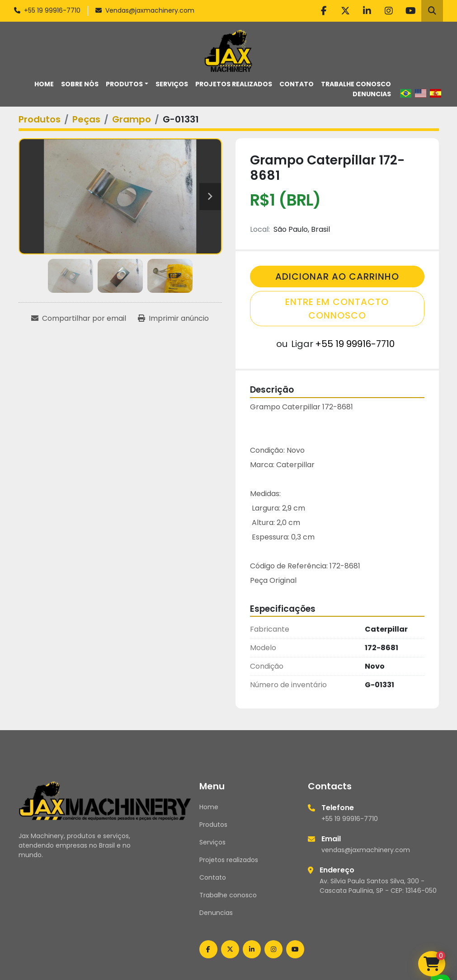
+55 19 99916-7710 (52, 10)
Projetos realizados (234, 84)
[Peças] (86, 119)
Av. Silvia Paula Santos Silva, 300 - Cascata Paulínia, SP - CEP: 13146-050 (378, 886)
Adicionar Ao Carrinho (337, 277)
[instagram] (389, 11)
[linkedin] (367, 11)
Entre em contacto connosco (337, 309)
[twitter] (345, 11)
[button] (127, 84)
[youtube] (410, 11)
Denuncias (372, 94)
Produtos (124, 84)
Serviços (172, 84)
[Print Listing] (173, 319)
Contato (297, 84)
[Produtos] (40, 119)
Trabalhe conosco (356, 84)
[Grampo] (132, 119)
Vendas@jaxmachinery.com (150, 10)
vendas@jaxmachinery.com (366, 850)
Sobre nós (80, 84)
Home (44, 84)
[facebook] (324, 11)
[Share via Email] (79, 319)
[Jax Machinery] (105, 800)
